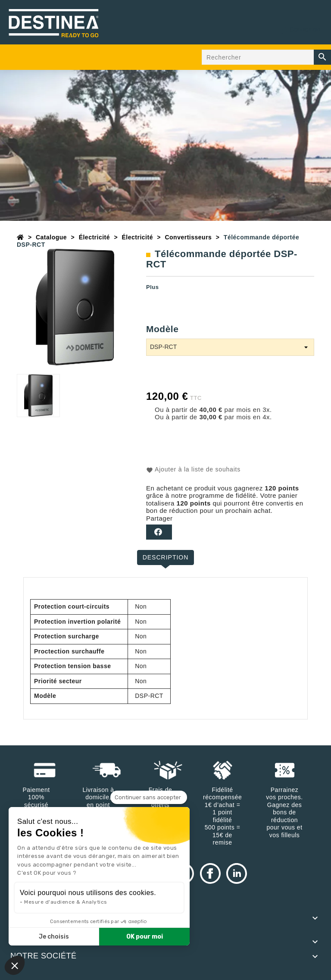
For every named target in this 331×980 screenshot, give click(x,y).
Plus (152, 287)
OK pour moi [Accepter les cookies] (145, 937)
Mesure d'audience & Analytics (66, 902)
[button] (15, 965)
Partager (159, 532)
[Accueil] (20, 237)
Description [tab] (166, 557)
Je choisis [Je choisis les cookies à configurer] (54, 937)
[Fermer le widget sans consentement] (149, 798)
